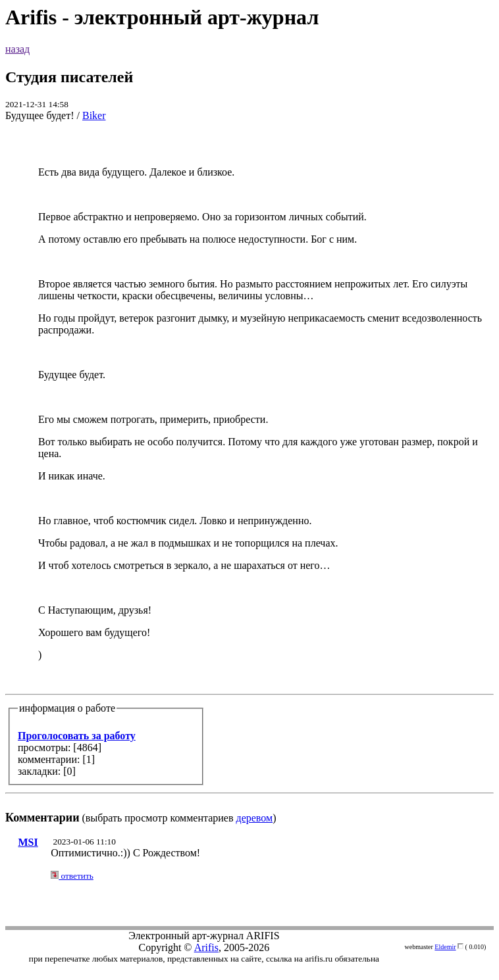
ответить (72, 876)
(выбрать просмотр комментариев (249, 484)
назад (17, 49)
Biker (94, 115)
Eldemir (445, 947)
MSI (28, 842)
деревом (255, 818)
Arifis (206, 947)
